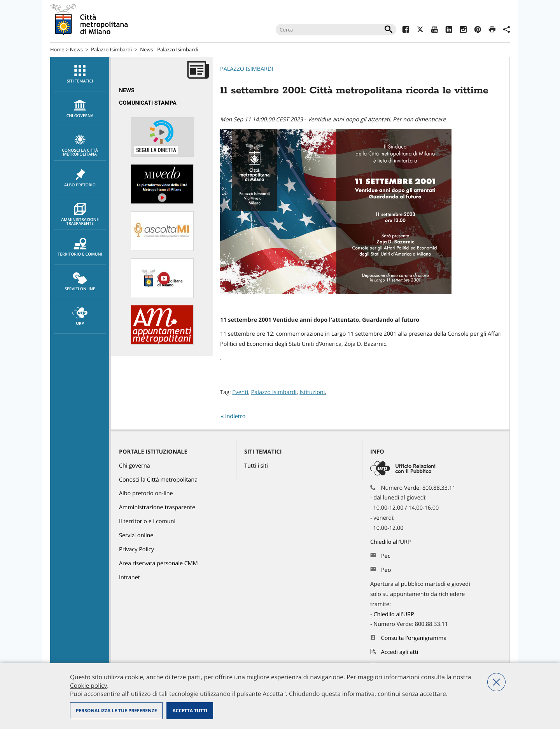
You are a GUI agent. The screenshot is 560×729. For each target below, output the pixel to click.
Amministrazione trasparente (80, 215)
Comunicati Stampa (148, 103)
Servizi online (80, 282)
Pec (386, 556)
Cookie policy (88, 685)
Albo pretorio (80, 178)
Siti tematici (80, 74)
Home (57, 49)
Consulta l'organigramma (414, 638)
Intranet (129, 577)
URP (80, 317)
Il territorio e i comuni (147, 521)
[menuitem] (80, 74)
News (76, 49)
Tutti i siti (256, 466)
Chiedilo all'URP (391, 542)
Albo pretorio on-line (146, 493)
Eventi (240, 392)
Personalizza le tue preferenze (116, 711)
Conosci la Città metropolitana (80, 145)
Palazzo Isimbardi (111, 49)
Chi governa (135, 466)
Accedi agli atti (400, 652)
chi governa (80, 109)
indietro (235, 416)
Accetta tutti (190, 711)
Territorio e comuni (80, 247)
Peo (386, 570)
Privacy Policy (136, 549)
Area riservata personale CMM (158, 563)
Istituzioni (312, 392)
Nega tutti (496, 682)
